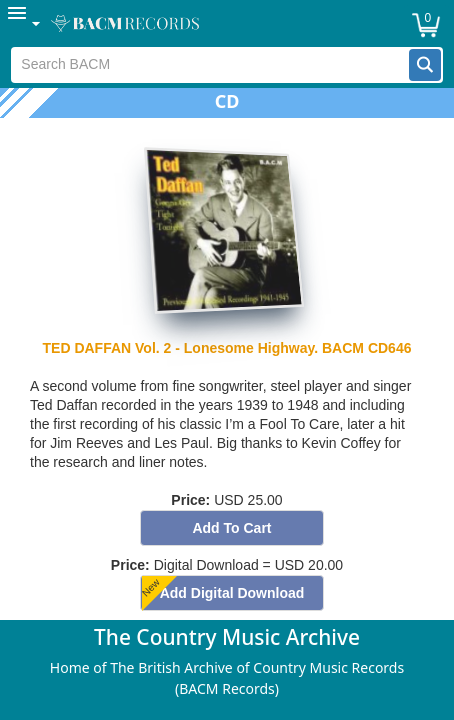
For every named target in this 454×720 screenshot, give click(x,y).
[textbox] (210, 65)
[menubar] (227, 23)
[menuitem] (25, 23)
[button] (425, 65)
